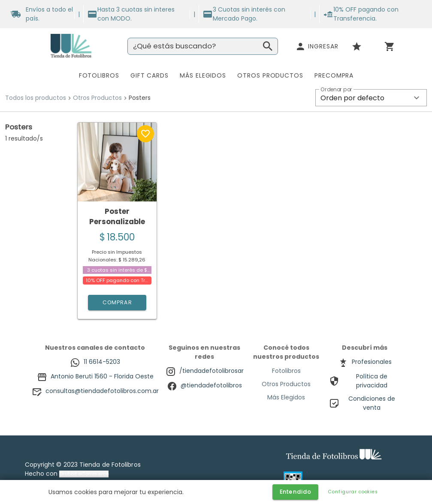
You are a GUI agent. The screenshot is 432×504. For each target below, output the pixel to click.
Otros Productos (97, 98)
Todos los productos (36, 98)
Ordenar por (336, 90)
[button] (371, 98)
